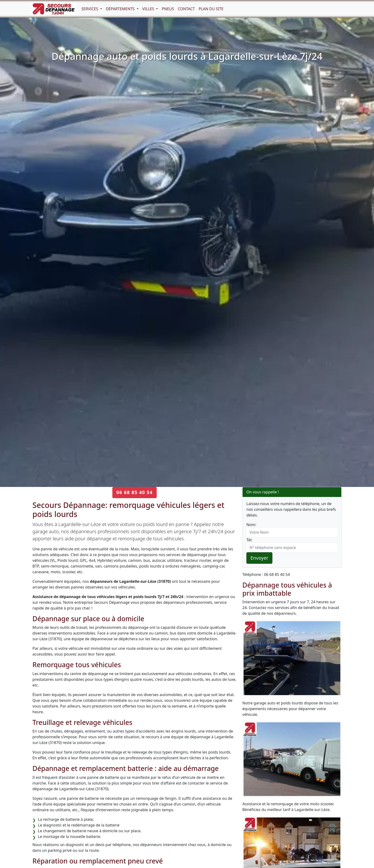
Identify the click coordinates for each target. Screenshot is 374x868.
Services (90, 9)
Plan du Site (211, 9)
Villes (149, 9)
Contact (186, 9)
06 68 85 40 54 (135, 492)
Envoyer (259, 558)
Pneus (168, 9)
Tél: (249, 540)
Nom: (251, 525)
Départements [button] (121, 9)
